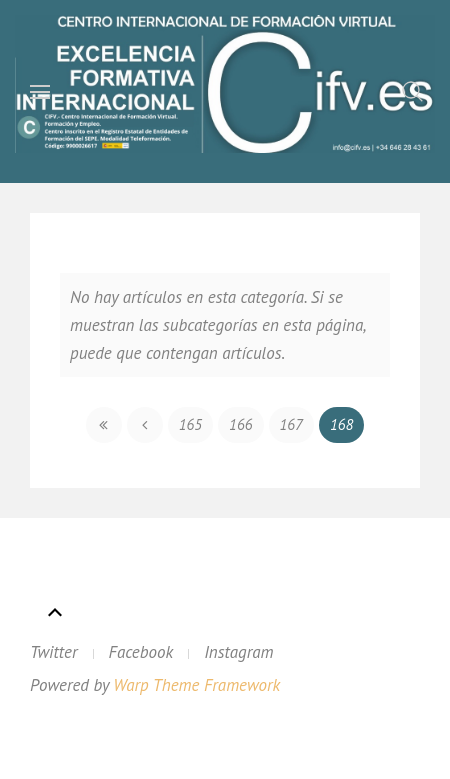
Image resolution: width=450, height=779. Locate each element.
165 (190, 424)
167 (291, 424)
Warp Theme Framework (196, 685)
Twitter (54, 652)
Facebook (141, 652)
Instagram (238, 652)
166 (240, 424)
